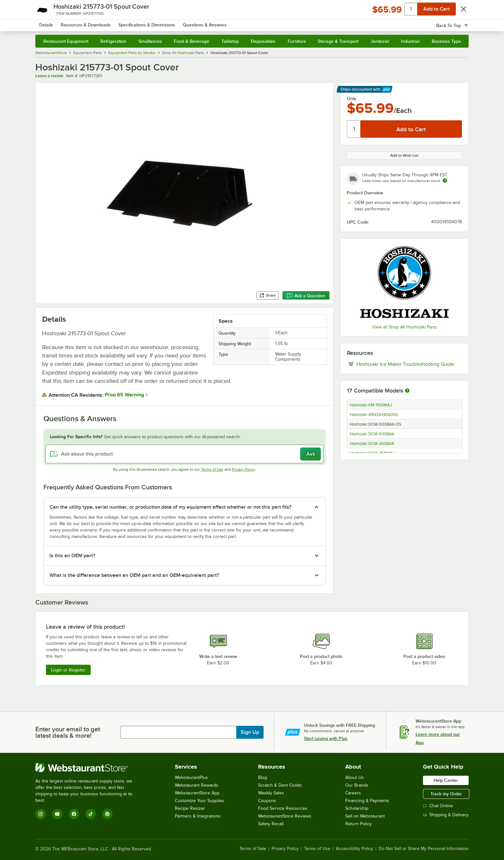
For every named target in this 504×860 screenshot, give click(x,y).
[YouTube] (57, 814)
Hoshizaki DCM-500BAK (372, 434)
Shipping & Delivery (446, 815)
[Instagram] (40, 814)
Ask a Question (306, 296)
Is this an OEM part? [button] (72, 556)
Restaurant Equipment (66, 41)
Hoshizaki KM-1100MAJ (371, 405)
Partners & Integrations (198, 816)
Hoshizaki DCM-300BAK (372, 444)
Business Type (446, 41)
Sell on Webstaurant (365, 816)
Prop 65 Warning (124, 395)
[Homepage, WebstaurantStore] (89, 23)
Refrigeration (113, 41)
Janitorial (380, 41)
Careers (353, 793)
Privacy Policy (243, 469)
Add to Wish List (404, 155)
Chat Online (438, 806)
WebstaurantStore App (197, 793)
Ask (311, 454)
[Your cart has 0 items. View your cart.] (459, 23)
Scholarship (357, 808)
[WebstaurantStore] (88, 768)
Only (351, 98)
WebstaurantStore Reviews (285, 816)
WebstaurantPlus (191, 777)
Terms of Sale (253, 849)
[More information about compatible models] (407, 391)
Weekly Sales (271, 793)
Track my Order (446, 794)
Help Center (446, 780)
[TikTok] (91, 814)
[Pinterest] (107, 814)
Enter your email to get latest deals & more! (68, 732)
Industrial (410, 41)
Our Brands (357, 785)
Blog (263, 777)
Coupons (267, 801)
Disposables (263, 41)
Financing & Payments (367, 801)
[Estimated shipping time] (445, 180)
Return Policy (358, 824)
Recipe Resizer (190, 808)
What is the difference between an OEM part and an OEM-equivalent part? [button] (134, 575)
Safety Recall (271, 824)
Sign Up (250, 732)
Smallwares (150, 41)
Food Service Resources (283, 808)
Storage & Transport (338, 41)
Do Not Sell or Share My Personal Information (424, 849)
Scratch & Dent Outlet (280, 785)
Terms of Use (212, 469)
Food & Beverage (192, 41)
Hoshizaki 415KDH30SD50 (374, 415)
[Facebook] (74, 814)
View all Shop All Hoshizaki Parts (405, 327)
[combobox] (244, 23)
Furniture (297, 41)
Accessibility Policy (355, 849)
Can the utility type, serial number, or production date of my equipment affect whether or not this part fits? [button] (170, 507)
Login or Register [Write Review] (68, 670)
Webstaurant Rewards (197, 785)
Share (268, 295)
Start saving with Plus (326, 738)
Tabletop (230, 41)
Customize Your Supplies (200, 801)
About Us (355, 777)
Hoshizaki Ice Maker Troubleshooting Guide (409, 364)
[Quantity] (354, 129)
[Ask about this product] (185, 454)
